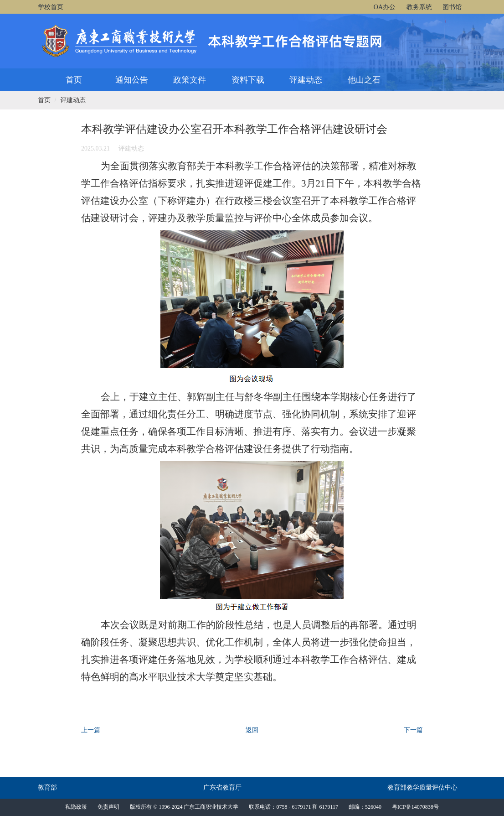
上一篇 (91, 730)
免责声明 (108, 807)
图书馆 (452, 7)
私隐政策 (76, 807)
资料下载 (248, 80)
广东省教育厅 (222, 787)
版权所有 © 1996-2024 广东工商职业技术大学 (184, 807)
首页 (74, 80)
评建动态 (306, 80)
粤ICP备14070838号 (415, 807)
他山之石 (364, 80)
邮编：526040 (365, 807)
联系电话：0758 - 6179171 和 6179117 (293, 807)
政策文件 (190, 80)
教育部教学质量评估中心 (422, 787)
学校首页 (51, 7)
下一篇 (413, 730)
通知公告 (132, 80)
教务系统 (419, 7)
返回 (252, 730)
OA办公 (385, 7)
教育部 (47, 787)
